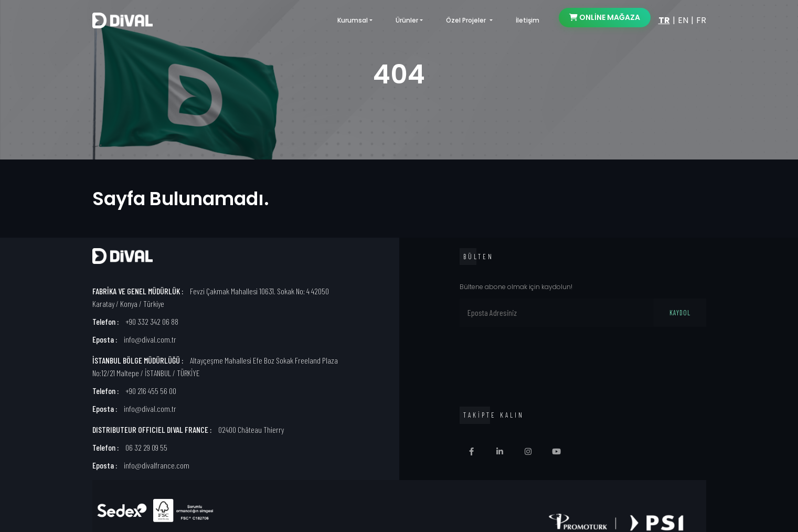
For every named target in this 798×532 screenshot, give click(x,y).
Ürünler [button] (407, 20)
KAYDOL (680, 313)
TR (664, 20)
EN (683, 20)
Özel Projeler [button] (467, 20)
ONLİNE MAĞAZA (605, 17)
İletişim (528, 20)
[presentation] (539, 360)
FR (701, 20)
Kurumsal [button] (353, 20)
